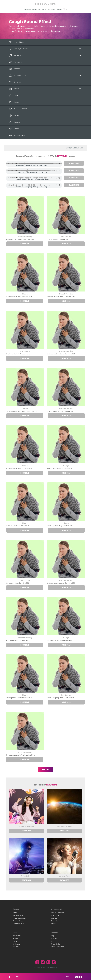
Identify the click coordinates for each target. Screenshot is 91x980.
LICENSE (35, 9)
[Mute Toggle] (76, 977)
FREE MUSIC (27, 9)
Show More (52, 785)
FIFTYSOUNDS (63, 156)
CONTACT (59, 9)
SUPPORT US (42, 9)
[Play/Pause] (10, 977)
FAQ (49, 9)
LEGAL (53, 9)
